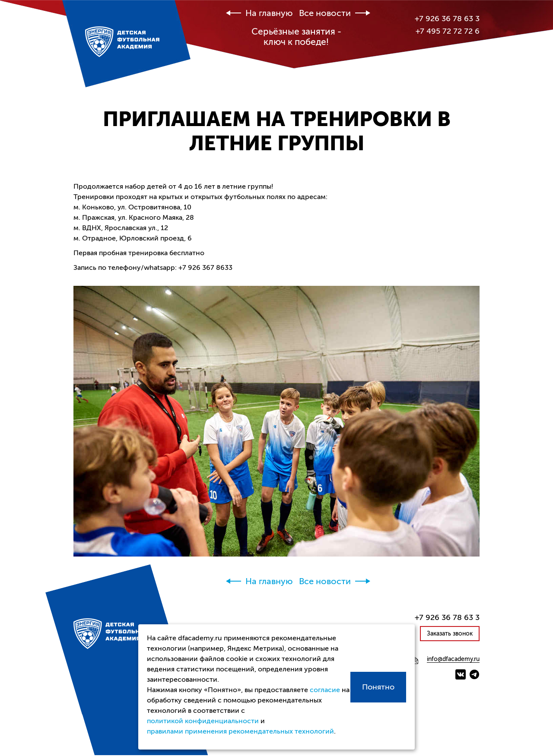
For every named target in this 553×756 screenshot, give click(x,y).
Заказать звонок (450, 634)
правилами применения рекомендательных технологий (240, 731)
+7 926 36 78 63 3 (447, 19)
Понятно (378, 687)
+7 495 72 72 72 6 (448, 31)
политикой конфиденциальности (203, 721)
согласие (325, 690)
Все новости (325, 13)
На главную (269, 13)
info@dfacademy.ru (453, 659)
